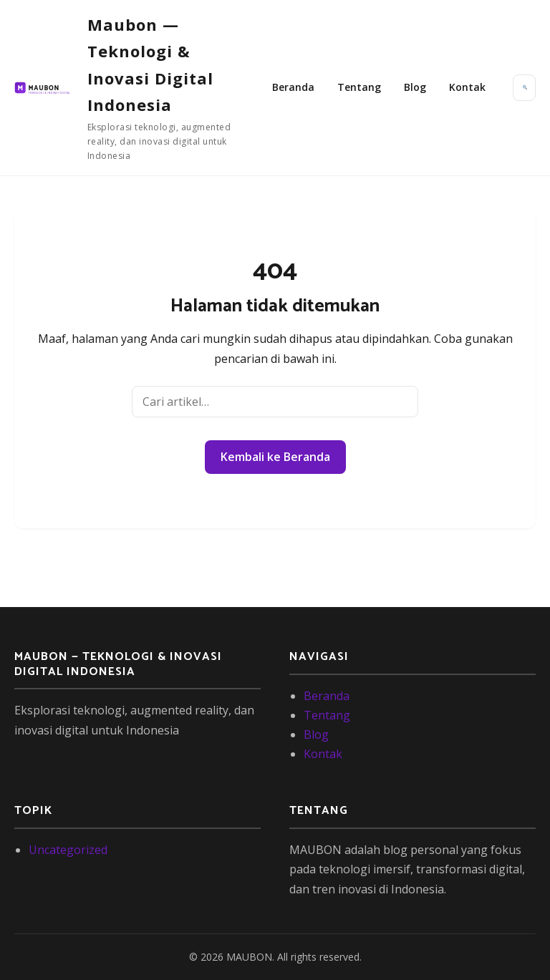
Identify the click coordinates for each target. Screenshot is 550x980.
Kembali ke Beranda (275, 457)
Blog (415, 87)
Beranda (293, 87)
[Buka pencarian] (524, 88)
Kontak (467, 87)
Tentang (359, 87)
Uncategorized (68, 850)
